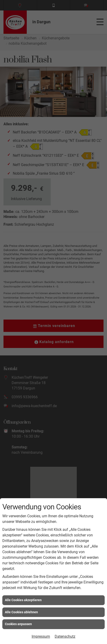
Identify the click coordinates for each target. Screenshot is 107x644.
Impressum (41, 636)
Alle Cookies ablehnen (21, 612)
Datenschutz (65, 636)
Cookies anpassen (18, 624)
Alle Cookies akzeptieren (23, 600)
